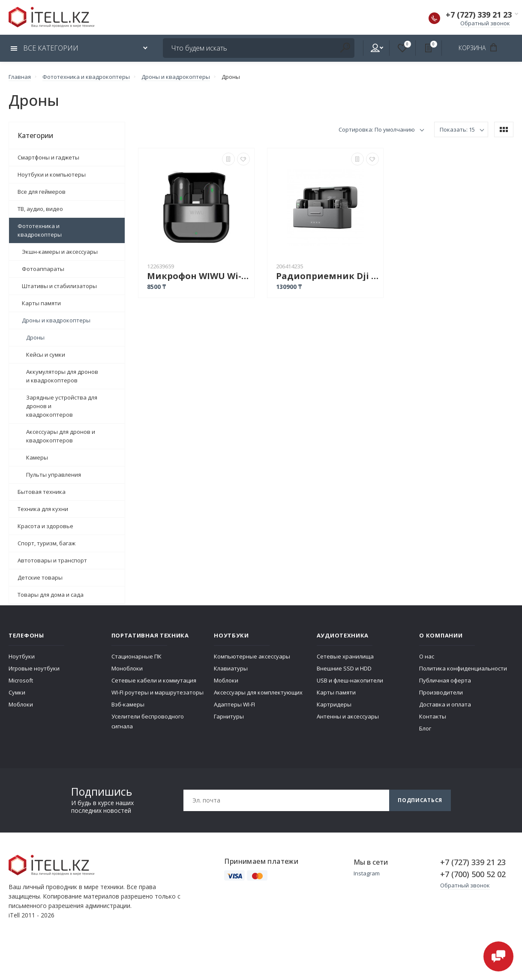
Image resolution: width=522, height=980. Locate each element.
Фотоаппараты (43, 269)
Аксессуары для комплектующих (258, 692)
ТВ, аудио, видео (40, 209)
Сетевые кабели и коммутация (154, 680)
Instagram (367, 873)
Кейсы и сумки (46, 355)
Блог (425, 728)
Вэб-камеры (128, 704)
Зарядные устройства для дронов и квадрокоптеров (62, 406)
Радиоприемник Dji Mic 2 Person (327, 276)
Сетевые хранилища (345, 656)
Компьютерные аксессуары (252, 656)
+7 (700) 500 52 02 (473, 874)
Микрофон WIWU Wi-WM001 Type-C (198, 276)
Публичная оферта (445, 680)
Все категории (45, 48)
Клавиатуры (231, 668)
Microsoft (21, 680)
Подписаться (420, 800)
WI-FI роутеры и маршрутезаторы (157, 692)
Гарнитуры (229, 716)
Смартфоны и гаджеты (48, 157)
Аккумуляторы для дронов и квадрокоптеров (62, 376)
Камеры (37, 457)
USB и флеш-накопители (350, 680)
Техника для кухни (43, 509)
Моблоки (21, 704)
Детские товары (40, 577)
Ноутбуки (22, 656)
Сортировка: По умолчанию (377, 129)
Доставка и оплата (445, 704)
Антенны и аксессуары (348, 716)
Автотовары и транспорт (52, 560)
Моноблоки (127, 668)
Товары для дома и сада (51, 595)
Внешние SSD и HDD (344, 668)
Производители (441, 692)
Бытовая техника (42, 492)
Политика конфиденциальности (463, 668)
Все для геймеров (42, 192)
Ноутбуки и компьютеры (52, 174)
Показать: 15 (457, 129)
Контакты (433, 716)
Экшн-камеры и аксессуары (60, 252)
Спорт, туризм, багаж (46, 543)
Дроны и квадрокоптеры (56, 320)
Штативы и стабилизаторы (59, 286)
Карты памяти (41, 303)
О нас (427, 656)
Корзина (481, 48)
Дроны (35, 337)
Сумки (17, 692)
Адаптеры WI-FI (234, 704)
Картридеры (334, 704)
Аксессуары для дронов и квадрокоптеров (61, 436)
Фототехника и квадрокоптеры (40, 230)
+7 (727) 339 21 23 (479, 15)
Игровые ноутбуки (34, 668)
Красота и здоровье (45, 526)
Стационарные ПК (136, 656)
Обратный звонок (485, 23)
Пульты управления (54, 475)
